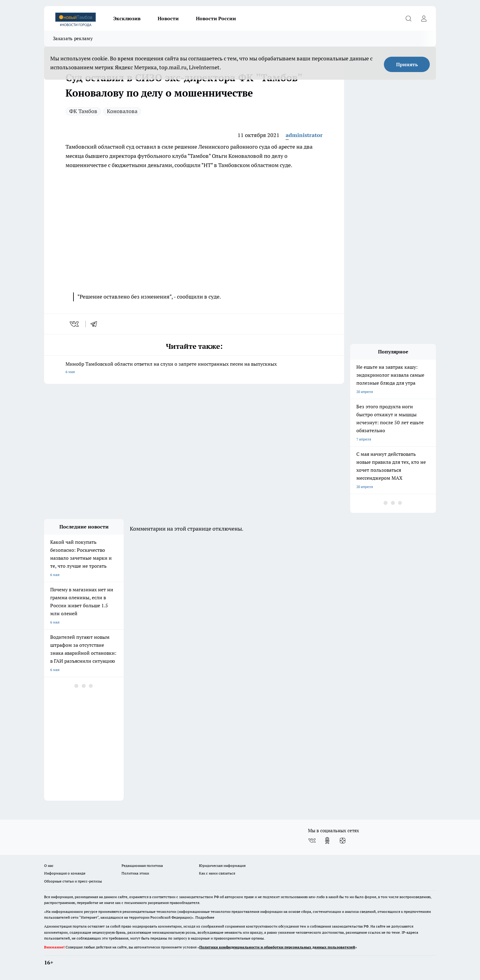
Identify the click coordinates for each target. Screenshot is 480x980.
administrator (304, 135)
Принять (407, 64)
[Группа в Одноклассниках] (327, 841)
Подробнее (205, 917)
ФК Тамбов (83, 111)
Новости (168, 18)
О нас (49, 866)
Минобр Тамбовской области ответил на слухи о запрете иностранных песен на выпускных (194, 368)
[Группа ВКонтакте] (312, 841)
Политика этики (135, 873)
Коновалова (122, 111)
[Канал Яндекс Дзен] (343, 841)
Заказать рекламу (73, 38)
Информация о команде (65, 873)
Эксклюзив (127, 18)
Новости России (216, 18)
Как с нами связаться (217, 873)
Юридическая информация (222, 866)
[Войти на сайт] (424, 18)
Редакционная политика (142, 866)
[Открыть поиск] (408, 18)
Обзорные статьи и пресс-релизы (73, 881)
